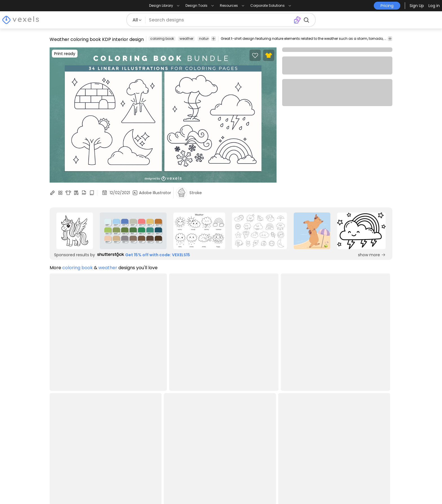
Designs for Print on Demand (81, 453)
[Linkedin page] (389, 489)
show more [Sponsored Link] (372, 255)
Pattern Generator (275, 461)
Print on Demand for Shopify (80, 469)
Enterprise (197, 429)
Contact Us (199, 445)
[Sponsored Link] (75, 231)
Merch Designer (272, 413)
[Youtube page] (380, 489)
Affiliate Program (205, 421)
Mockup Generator (276, 429)
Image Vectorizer (274, 437)
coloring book (162, 39)
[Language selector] (358, 423)
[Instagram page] (352, 489)
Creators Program (206, 413)
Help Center (131, 437)
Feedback (197, 453)
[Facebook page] (361, 489)
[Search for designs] (219, 20)
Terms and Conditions (142, 421)
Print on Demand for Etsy (77, 461)
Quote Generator (274, 453)
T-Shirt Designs (66, 421)
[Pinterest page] (370, 489)
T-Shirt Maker (269, 445)
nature (205, 39)
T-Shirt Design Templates (77, 437)
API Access (198, 437)
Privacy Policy (133, 429)
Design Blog (62, 413)
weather (186, 39)
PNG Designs (63, 429)
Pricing (125, 413)
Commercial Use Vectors (77, 445)
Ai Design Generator (277, 421)
